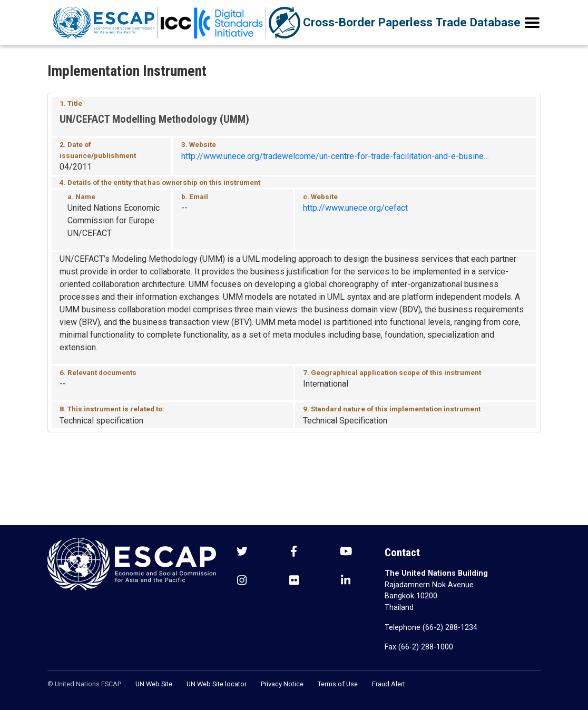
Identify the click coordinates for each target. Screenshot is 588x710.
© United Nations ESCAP (84, 684)
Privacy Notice (282, 684)
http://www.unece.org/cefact (355, 208)
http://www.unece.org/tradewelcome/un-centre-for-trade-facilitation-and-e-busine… (335, 156)
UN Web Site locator (217, 684)
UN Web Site (154, 684)
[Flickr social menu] (294, 581)
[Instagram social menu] (242, 581)
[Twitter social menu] (242, 552)
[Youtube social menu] (346, 552)
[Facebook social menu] (294, 552)
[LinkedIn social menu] (346, 581)
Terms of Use (338, 684)
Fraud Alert (389, 684)
